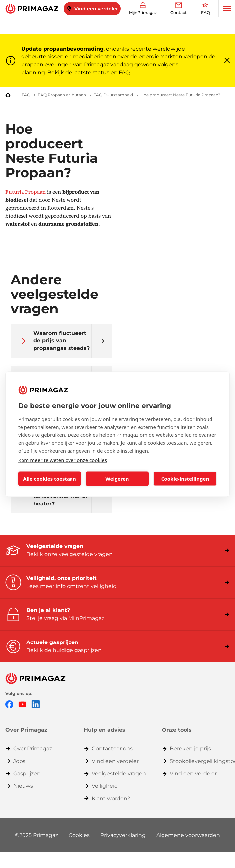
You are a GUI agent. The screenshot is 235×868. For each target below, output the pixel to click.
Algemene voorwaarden (188, 835)
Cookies (79, 835)
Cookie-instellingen (185, 479)
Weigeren (117, 479)
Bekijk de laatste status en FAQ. (89, 72)
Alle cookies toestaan (49, 479)
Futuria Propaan (25, 192)
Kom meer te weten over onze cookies (63, 460)
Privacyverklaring (123, 835)
